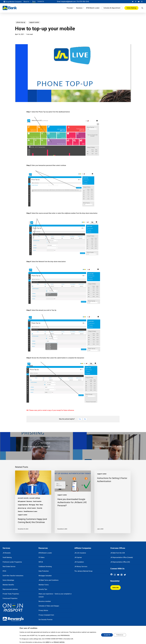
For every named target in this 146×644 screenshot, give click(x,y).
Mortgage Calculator (45, 576)
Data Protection (44, 571)
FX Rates (42, 557)
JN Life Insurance (80, 553)
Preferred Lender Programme (12, 562)
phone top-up (21, 22)
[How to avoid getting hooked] (36, 446)
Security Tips (43, 589)
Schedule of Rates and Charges (49, 606)
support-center (34, 22)
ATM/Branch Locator (45, 553)
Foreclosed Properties (10, 598)
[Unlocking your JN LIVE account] (110, 446)
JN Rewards (7, 553)
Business (29, 501)
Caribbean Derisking (45, 567)
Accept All (108, 635)
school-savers (32, 508)
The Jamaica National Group (83, 571)
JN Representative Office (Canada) (122, 557)
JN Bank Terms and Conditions (49, 580)
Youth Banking (7, 557)
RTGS (4, 571)
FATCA (41, 562)
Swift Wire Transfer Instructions (13, 576)
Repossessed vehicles (10, 589)
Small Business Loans (30, 511)
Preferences (122, 635)
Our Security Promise (45, 620)
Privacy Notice (43, 610)
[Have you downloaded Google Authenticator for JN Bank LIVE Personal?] (73, 502)
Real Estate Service (9, 567)
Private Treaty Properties (11, 594)
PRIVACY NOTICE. (59, 642)
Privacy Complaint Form (46, 615)
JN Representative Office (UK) (120, 562)
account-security (23, 498)
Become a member (45, 601)
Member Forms (44, 585)
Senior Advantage (8, 580)
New (37, 505)
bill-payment (22, 501)
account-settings (35, 498)
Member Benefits (8, 585)
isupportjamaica (23, 505)
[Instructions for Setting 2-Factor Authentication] (112, 502)
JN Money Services (81, 567)
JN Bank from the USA (118, 553)
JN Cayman (78, 557)
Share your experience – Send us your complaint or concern (55, 595)
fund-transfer (37, 501)
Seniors (20, 511)
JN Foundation (79, 562)
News (41, 505)
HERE (46, 642)
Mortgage (32, 505)
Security (40, 508)
